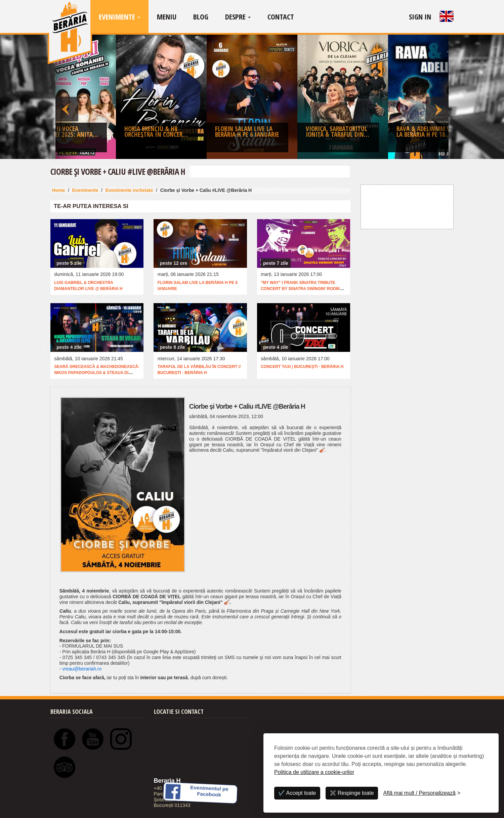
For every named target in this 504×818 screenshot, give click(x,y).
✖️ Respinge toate (352, 793)
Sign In (420, 16)
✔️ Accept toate (297, 793)
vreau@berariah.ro (82, 669)
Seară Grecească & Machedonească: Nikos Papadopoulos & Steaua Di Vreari (97, 373)
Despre (238, 16)
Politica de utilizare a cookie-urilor (314, 772)
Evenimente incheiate (129, 190)
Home (59, 190)
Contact (281, 16)
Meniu (167, 16)
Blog (201, 16)
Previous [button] (67, 97)
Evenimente (119, 16)
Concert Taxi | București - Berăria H (302, 367)
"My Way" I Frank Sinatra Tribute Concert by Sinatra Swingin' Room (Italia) (300, 289)
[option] (252, 98)
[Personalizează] (422, 793)
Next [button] (437, 97)
